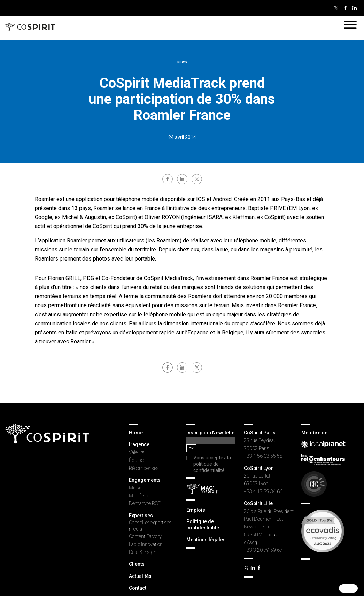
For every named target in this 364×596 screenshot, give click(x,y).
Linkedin (354, 8)
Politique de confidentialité (203, 525)
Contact (138, 588)
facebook (168, 179)
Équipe (136, 460)
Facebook (345, 8)
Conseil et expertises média (150, 526)
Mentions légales (206, 540)
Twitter (336, 8)
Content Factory (145, 536)
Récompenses (144, 468)
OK (191, 448)
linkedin (182, 179)
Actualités (140, 576)
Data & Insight (143, 552)
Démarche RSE (145, 503)
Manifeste (139, 496)
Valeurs (137, 452)
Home (136, 433)
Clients (137, 564)
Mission (137, 488)
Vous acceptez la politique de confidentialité (212, 464)
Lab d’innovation (146, 544)
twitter (197, 179)
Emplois (196, 510)
